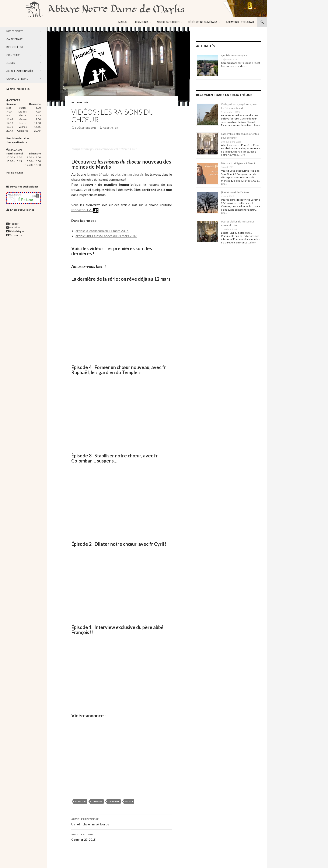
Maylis (123, 22)
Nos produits (15, 31)
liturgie (97, 801)
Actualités (80, 102)
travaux (114, 801)
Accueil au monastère (20, 71)
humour (80, 801)
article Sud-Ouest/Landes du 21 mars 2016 (106, 236)
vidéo (129, 801)
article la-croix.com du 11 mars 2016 (102, 231)
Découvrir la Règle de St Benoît (238, 163)
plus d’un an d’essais (129, 174)
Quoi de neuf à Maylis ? (234, 55)
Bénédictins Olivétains (203, 22)
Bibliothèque (15, 47)
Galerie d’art (14, 39)
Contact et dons (17, 79)
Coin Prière (13, 55)
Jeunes (11, 63)
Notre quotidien (168, 22)
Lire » (257, 125)
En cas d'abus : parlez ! (23, 210)
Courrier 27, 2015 (122, 837)
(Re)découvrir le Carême (235, 192)
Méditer (14, 224)
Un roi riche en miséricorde (122, 821)
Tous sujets (16, 235)
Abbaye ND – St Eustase (240, 22)
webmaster (110, 128)
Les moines (142, 22)
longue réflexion (99, 174)
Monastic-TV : (85, 210)
